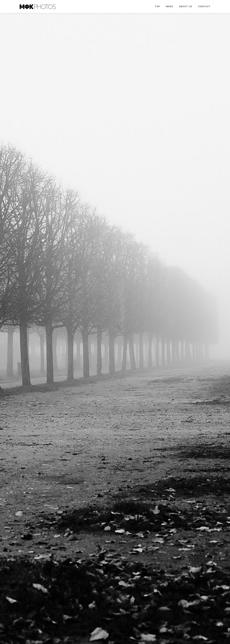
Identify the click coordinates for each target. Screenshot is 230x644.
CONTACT (204, 6)
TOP (157, 6)
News (169, 6)
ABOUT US (186, 6)
